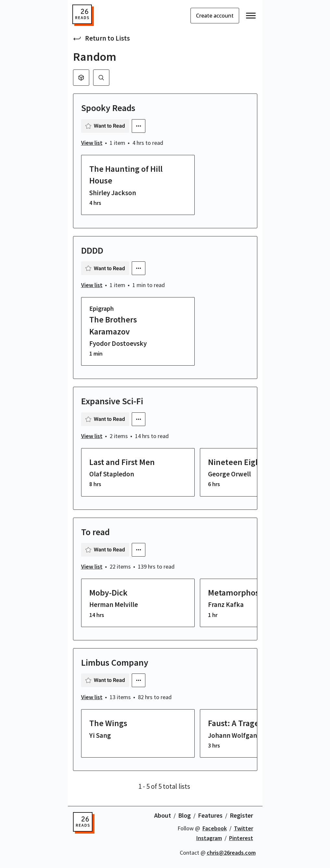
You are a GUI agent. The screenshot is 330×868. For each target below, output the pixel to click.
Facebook (215, 828)
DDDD (92, 250)
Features (210, 815)
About (163, 815)
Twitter (244, 828)
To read (95, 532)
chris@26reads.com (231, 853)
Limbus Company (115, 662)
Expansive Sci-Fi (112, 401)
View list (92, 143)
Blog (184, 815)
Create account (215, 16)
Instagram (209, 838)
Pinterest (241, 838)
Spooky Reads (108, 108)
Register (241, 815)
